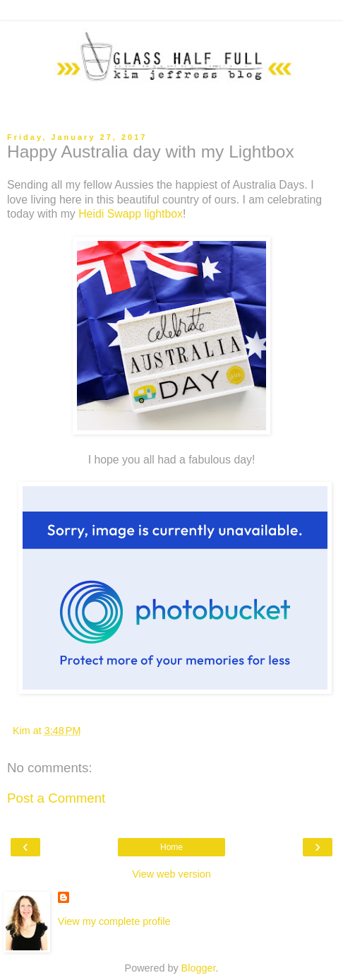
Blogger (199, 968)
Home (171, 847)
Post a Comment (56, 798)
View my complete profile (114, 921)
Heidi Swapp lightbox (131, 214)
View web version (171, 874)
